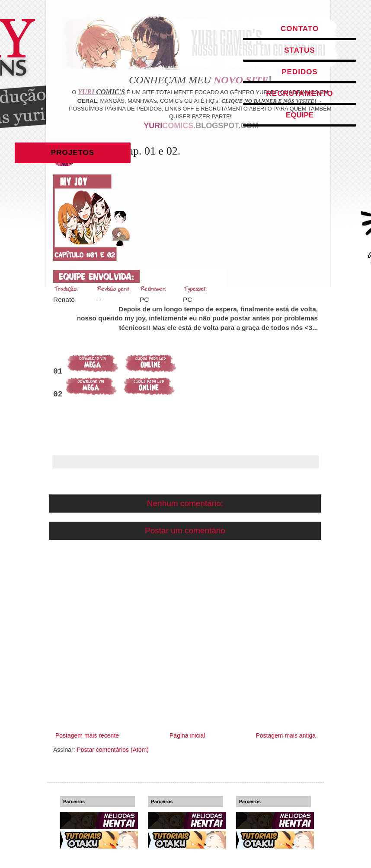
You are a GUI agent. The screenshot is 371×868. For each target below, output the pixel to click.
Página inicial (187, 735)
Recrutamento (300, 93)
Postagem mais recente (87, 735)
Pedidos (300, 72)
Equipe (300, 115)
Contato (300, 29)
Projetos (73, 153)
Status (299, 50)
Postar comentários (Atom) (113, 750)
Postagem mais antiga (286, 735)
